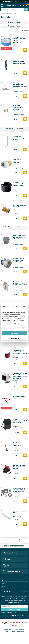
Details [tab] (15, 307)
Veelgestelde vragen (11, 553)
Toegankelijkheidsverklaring (18, 631)
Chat (6, 565)
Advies (3, 583)
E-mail (7, 559)
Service (3, 577)
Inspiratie (3, 580)
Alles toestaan (15, 333)
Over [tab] (24, 307)
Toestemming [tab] (6, 307)
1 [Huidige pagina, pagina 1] (15, 535)
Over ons (3, 586)
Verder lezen (25, 540)
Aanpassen (15, 338)
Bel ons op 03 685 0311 (11, 572)
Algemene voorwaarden (19, 629)
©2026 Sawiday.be (8, 629)
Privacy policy (8, 631)
